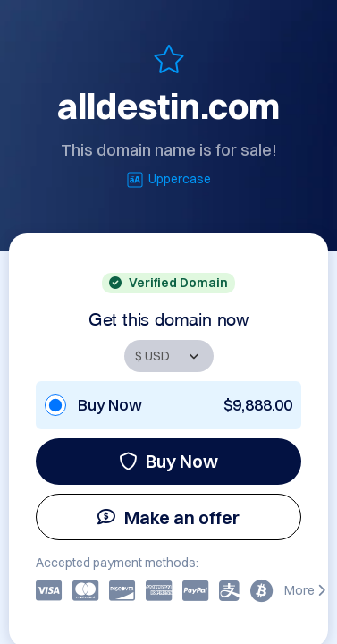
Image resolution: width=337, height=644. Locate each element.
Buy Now (168, 461)
